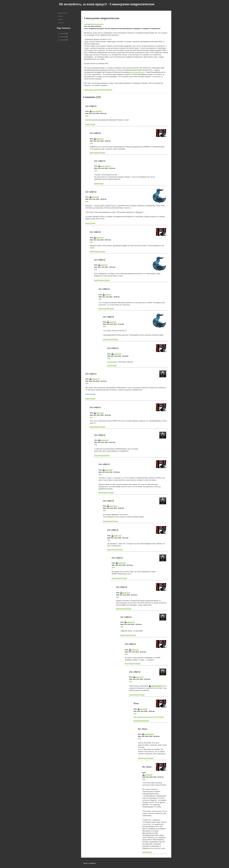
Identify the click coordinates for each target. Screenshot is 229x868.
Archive (60, 19)
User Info (61, 23)
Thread (93, 124)
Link (85, 90)
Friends (60, 16)
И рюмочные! (112, 362)
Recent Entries (63, 13)
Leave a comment (94, 90)
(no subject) (62, 33)
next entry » (100, 24)
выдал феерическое (138, 72)
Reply (87, 124)
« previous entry (89, 24)
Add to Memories (107, 90)
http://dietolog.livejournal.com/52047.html (149, 717)
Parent (97, 153)
